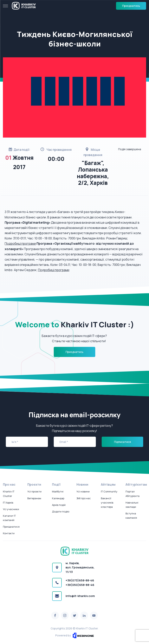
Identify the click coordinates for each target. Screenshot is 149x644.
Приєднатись (131, 6)
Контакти (9, 533)
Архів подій (59, 505)
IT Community (109, 491)
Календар (58, 498)
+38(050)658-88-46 (80, 585)
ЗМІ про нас (84, 498)
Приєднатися (11, 527)
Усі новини (83, 491)
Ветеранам (34, 498)
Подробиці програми (20, 243)
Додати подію (61, 511)
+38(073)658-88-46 (80, 580)
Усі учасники (11, 509)
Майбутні (58, 491)
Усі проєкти (34, 491)
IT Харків (8, 503)
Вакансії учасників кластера (107, 503)
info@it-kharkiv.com (80, 596)
